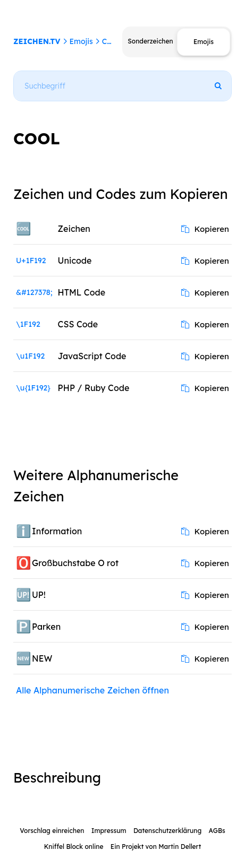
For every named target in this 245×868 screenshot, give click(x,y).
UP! (39, 595)
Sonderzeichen (150, 41)
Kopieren (205, 229)
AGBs (217, 831)
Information (57, 531)
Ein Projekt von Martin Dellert (156, 847)
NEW (42, 658)
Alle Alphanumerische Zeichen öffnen (92, 690)
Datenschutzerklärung (167, 831)
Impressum (109, 831)
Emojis (81, 41)
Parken (46, 627)
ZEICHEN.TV (37, 41)
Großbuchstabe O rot (75, 563)
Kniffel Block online (74, 847)
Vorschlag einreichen (52, 831)
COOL (113, 41)
